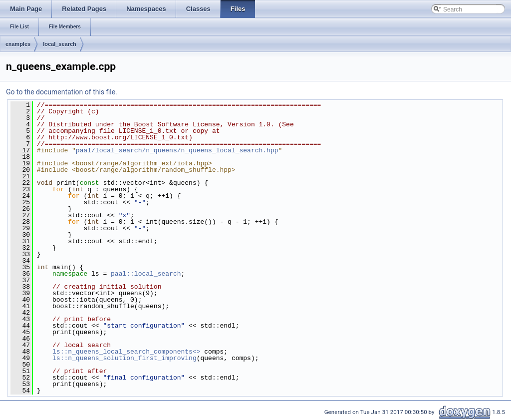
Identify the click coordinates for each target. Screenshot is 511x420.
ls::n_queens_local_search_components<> (126, 352)
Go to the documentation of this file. (62, 92)
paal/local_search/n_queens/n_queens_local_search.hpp (177, 150)
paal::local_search (146, 274)
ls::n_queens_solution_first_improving (125, 358)
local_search (60, 44)
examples (18, 44)
